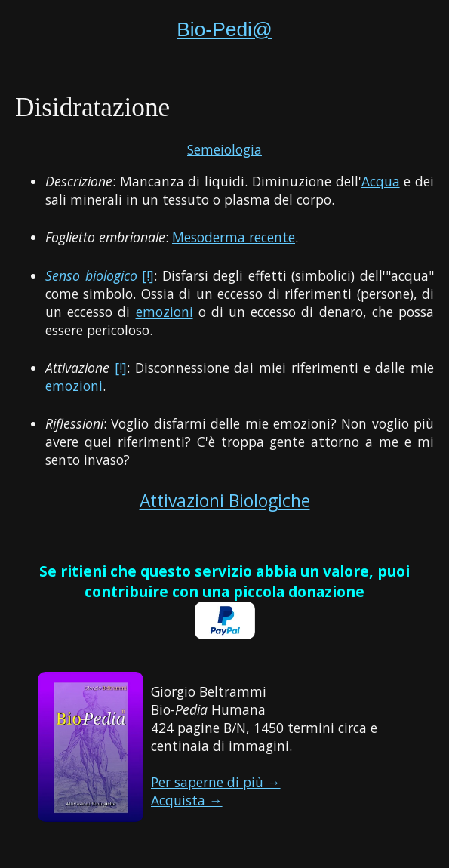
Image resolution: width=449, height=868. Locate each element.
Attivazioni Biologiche (225, 501)
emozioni (165, 312)
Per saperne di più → (216, 782)
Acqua (381, 181)
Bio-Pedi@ (224, 29)
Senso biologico (91, 275)
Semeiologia (224, 149)
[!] (148, 275)
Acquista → (187, 800)
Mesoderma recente (234, 237)
